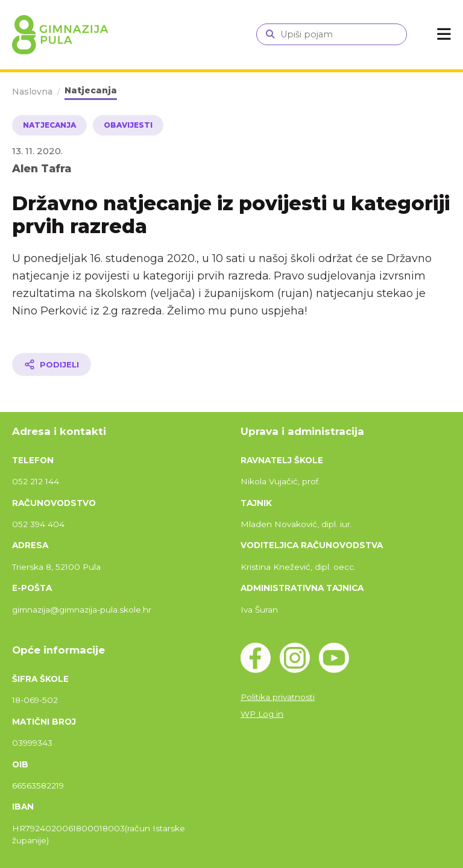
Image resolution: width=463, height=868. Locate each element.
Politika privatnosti (278, 697)
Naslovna (32, 92)
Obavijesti (128, 125)
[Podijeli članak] (52, 364)
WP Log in (262, 714)
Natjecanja (91, 90)
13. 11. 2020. (37, 151)
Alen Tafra (42, 168)
